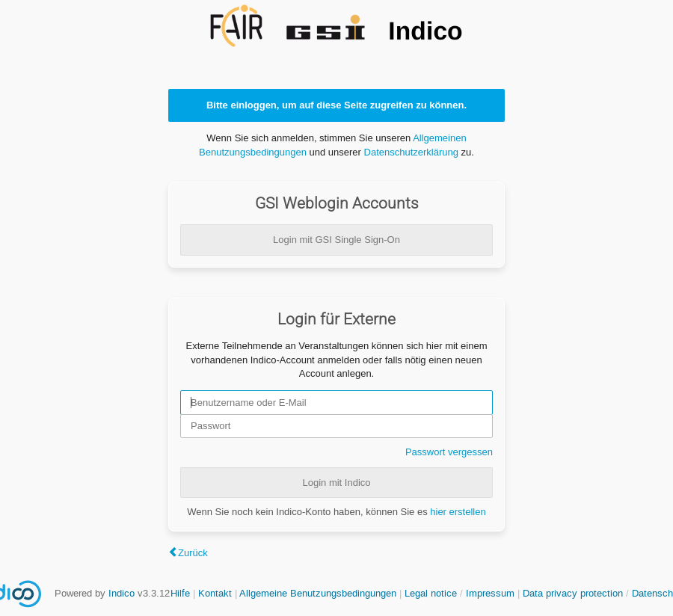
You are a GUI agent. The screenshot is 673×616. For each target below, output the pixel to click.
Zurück (193, 553)
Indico (122, 593)
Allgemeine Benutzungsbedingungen (318, 593)
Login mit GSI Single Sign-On (336, 240)
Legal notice (432, 593)
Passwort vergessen (449, 452)
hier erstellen (458, 512)
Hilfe (180, 593)
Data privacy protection (574, 593)
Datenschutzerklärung (411, 152)
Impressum (490, 593)
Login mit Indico (336, 483)
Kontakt (215, 593)
